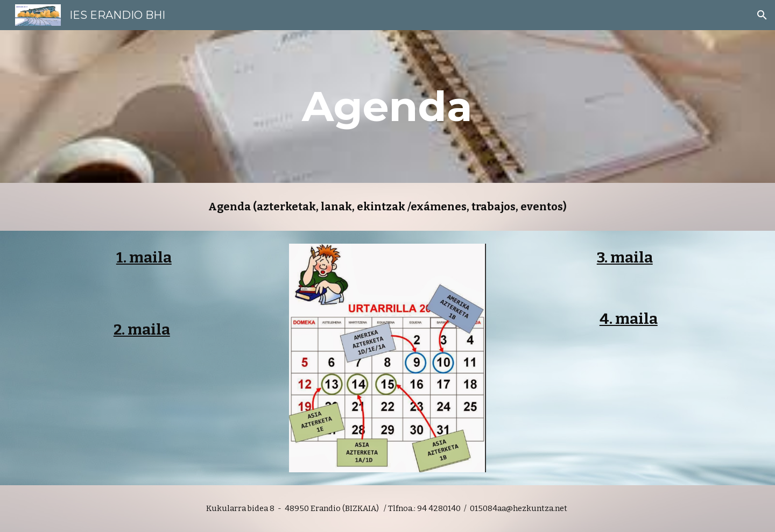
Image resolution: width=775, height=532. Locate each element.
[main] (387, 107)
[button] (762, 15)
